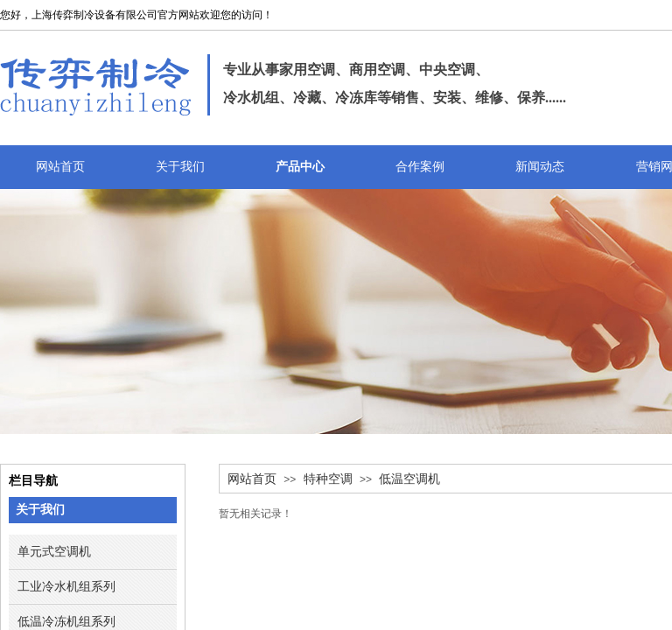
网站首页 (252, 479)
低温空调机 (409, 479)
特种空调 (328, 479)
